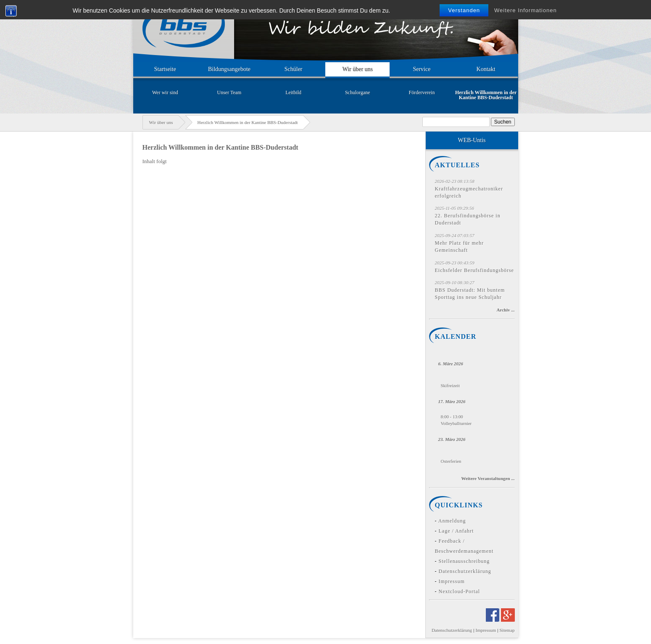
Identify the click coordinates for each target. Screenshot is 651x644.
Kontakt (486, 69)
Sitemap (507, 630)
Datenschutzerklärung (465, 571)
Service (422, 69)
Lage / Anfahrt (456, 531)
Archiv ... (505, 310)
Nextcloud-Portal (460, 591)
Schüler (294, 69)
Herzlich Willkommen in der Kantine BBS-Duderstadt (486, 95)
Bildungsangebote (229, 69)
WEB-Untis (472, 140)
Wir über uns (358, 69)
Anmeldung (452, 521)
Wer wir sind (165, 92)
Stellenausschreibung (464, 561)
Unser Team (229, 92)
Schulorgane (358, 92)
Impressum (452, 581)
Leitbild (293, 92)
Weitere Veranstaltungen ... (488, 478)
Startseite (165, 69)
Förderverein (422, 92)
